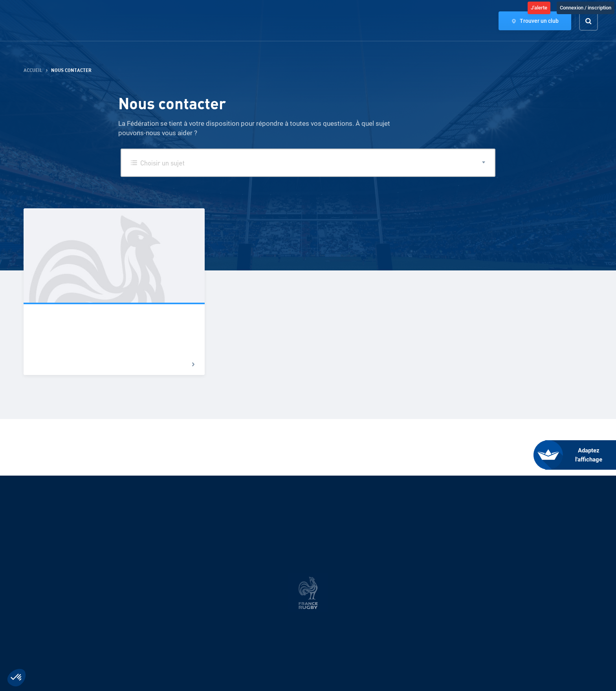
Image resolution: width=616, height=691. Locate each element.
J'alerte (539, 8)
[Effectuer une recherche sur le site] (595, 21)
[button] (308, 163)
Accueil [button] (33, 71)
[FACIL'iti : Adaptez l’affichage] (581, 455)
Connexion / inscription (586, 8)
